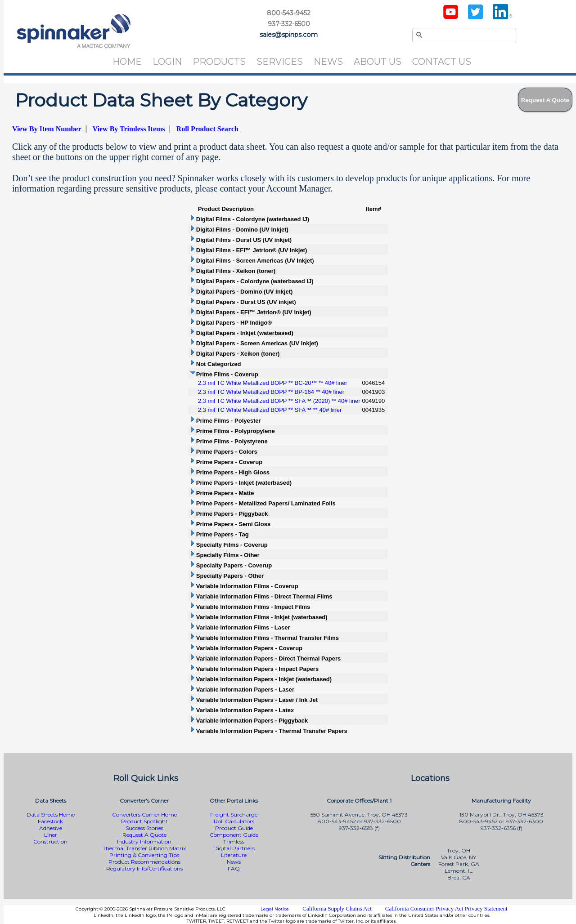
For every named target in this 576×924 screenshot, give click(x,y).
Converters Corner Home (144, 815)
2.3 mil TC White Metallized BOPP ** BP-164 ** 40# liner (271, 392)
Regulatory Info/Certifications (144, 868)
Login (167, 62)
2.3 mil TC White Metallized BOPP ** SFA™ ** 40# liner (270, 410)
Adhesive (51, 828)
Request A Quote (144, 835)
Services (280, 62)
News (328, 62)
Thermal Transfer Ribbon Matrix (144, 848)
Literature (234, 855)
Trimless (234, 841)
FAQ (234, 868)
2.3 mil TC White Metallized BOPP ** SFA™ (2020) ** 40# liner (279, 401)
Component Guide (234, 835)
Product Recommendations (144, 862)
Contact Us (442, 62)
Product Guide (234, 828)
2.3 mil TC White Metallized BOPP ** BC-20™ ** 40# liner (273, 383)
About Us (378, 62)
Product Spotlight (144, 821)
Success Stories (144, 828)
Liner (51, 835)
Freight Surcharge (234, 815)
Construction (50, 841)
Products (219, 62)
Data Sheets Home (51, 815)
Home (127, 62)
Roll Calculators (234, 821)
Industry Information (144, 841)
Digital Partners (234, 848)
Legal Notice (275, 909)
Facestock (50, 821)
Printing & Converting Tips (144, 855)
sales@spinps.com (289, 35)
